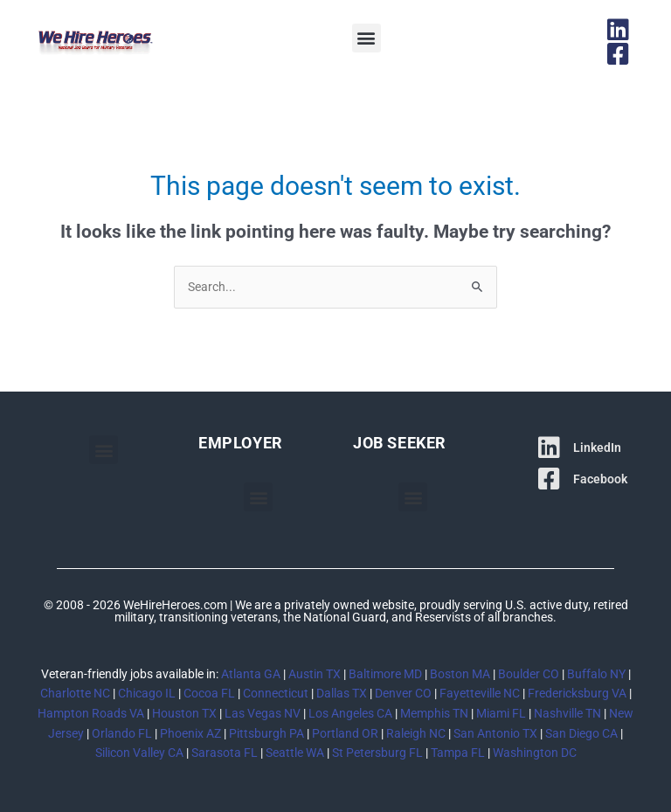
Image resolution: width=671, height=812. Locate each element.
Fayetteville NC (480, 693)
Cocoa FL (209, 693)
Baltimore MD (385, 674)
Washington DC (535, 753)
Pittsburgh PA (266, 733)
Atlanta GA (251, 674)
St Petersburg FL (377, 753)
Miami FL (501, 713)
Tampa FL (458, 753)
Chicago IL (147, 693)
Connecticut (276, 693)
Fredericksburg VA (577, 693)
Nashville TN (567, 713)
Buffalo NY (596, 674)
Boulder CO (529, 674)
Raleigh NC (416, 733)
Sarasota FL (225, 753)
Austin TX (315, 674)
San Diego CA (581, 733)
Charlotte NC (75, 693)
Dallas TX (342, 693)
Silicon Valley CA (139, 753)
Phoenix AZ (190, 733)
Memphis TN (434, 713)
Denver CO (403, 693)
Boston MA (460, 674)
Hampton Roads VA (91, 713)
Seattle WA (295, 753)
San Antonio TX (495, 733)
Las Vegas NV (263, 713)
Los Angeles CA (350, 713)
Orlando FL (122, 733)
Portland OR (345, 733)
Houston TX (184, 713)
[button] (367, 38)
